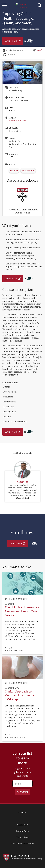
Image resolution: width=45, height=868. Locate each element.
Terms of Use (23, 837)
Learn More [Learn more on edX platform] (11, 41)
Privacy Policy (23, 831)
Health (14, 171)
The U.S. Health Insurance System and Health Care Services (22, 611)
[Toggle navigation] (4, 5)
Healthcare (28, 171)
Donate (22, 812)
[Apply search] (22, 792)
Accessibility (23, 825)
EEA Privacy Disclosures (23, 844)
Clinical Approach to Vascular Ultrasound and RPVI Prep (21, 695)
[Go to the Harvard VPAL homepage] (23, 857)
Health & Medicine (18, 121)
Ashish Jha (23, 482)
